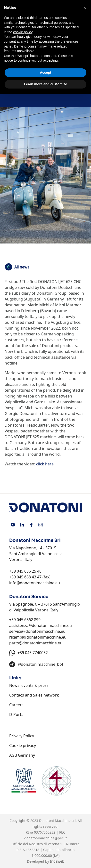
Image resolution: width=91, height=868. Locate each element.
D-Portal (17, 714)
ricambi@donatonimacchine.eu (38, 637)
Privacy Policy (22, 736)
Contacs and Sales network (34, 695)
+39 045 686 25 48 (25, 571)
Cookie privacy (23, 746)
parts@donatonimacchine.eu (36, 643)
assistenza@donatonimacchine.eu (41, 625)
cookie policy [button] (23, 32)
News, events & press (29, 685)
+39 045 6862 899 (25, 620)
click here (45, 464)
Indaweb (57, 861)
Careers (16, 705)
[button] (85, 8)
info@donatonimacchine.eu (35, 583)
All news (22, 267)
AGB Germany (22, 755)
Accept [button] (45, 73)
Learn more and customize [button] (45, 84)
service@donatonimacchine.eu (37, 631)
